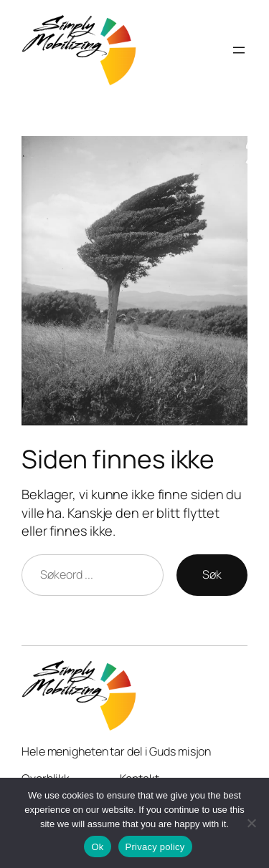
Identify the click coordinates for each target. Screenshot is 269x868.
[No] (251, 823)
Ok (97, 847)
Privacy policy (155, 847)
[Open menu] (239, 50)
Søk (212, 574)
